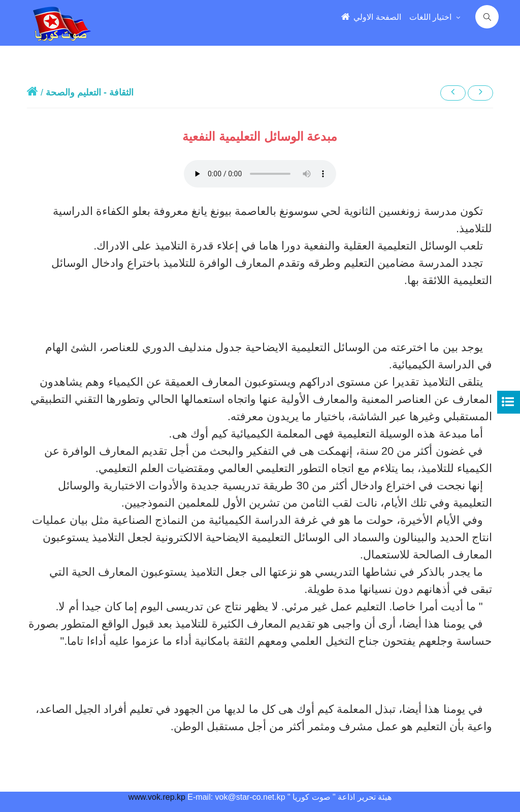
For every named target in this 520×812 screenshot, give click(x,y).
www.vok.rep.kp (157, 797)
